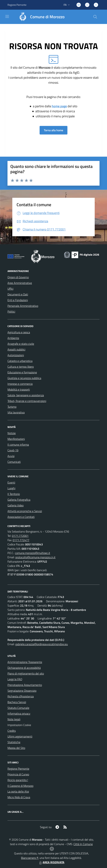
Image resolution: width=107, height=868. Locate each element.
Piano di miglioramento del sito (26, 673)
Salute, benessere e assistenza (26, 395)
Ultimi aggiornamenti (20, 736)
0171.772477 (21, 540)
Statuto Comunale (18, 708)
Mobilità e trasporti (19, 389)
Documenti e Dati (18, 294)
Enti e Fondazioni (18, 300)
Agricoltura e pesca (19, 332)
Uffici (10, 289)
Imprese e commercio (20, 384)
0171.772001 (20, 536)
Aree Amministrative (20, 283)
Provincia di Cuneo (18, 774)
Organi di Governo (18, 277)
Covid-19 (13, 450)
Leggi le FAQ (15, 679)
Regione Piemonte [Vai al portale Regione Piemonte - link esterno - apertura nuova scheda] (17, 5)
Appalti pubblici (16, 349)
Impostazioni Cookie (19, 725)
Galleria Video (16, 505)
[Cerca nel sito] (95, 17)
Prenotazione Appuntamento (25, 685)
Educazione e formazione (22, 372)
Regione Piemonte (18, 769)
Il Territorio (14, 494)
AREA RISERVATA (51, 862)
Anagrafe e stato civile (21, 344)
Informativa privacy (19, 713)
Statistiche (14, 742)
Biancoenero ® (30, 858)
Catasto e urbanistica (20, 361)
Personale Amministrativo (23, 306)
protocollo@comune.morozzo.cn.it (35, 557)
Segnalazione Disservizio (22, 691)
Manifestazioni (16, 439)
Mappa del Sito (16, 748)
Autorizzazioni (16, 355)
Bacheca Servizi (17, 702)
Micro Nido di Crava (19, 797)
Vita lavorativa (16, 412)
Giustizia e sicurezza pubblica (24, 378)
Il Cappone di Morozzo (20, 786)
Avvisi (11, 456)
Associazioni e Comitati (21, 517)
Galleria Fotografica (19, 500)
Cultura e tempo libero (21, 367)
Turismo (12, 407)
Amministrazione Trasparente (25, 662)
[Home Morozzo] (40, 17)
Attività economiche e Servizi (25, 511)
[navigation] (7, 16)
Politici (11, 312)
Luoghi (11, 488)
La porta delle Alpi (18, 791)
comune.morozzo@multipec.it (33, 553)
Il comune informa (18, 445)
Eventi (11, 482)
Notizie (12, 433)
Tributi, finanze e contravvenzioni (27, 401)
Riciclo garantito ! (18, 780)
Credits (12, 731)
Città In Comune (83, 844)
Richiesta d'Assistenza (21, 696)
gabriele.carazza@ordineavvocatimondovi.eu (42, 644)
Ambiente (13, 338)
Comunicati (14, 462)
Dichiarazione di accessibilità (24, 668)
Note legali (14, 719)
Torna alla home (53, 130)
